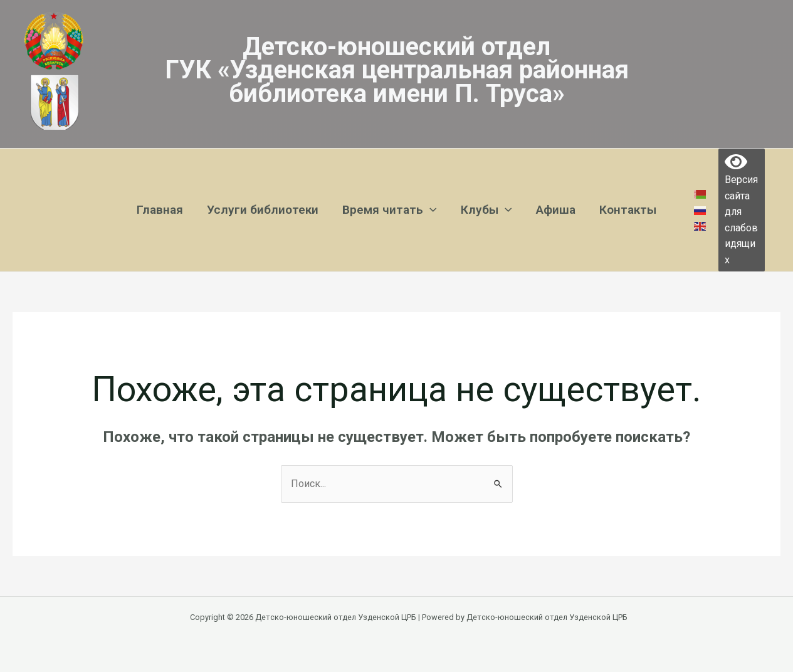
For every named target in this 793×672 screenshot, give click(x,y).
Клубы (486, 210)
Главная (160, 210)
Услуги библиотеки (263, 210)
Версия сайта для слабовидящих (741, 210)
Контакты (628, 210)
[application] (430, 210)
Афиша (556, 210)
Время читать (390, 210)
